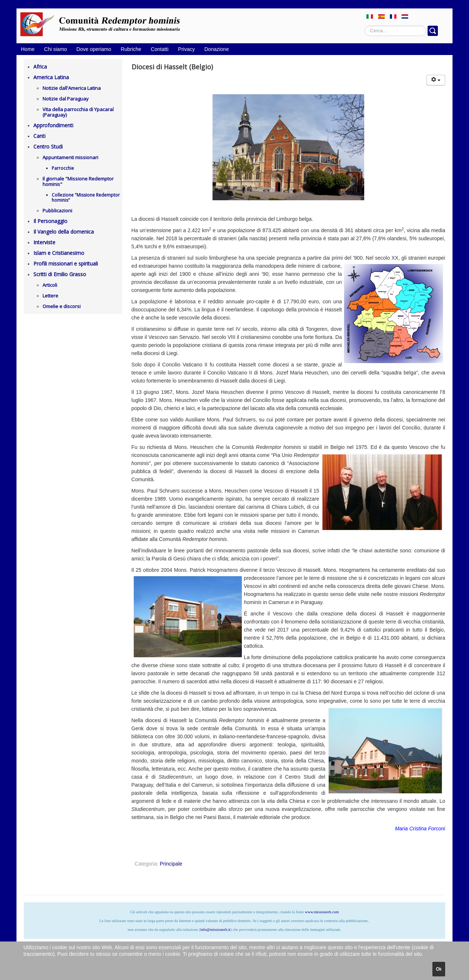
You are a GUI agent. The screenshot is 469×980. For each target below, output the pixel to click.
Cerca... (365, 26)
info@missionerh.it (215, 930)
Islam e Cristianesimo (59, 253)
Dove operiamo (94, 49)
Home (28, 49)
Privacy (187, 49)
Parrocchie (63, 168)
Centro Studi (48, 147)
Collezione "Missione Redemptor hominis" (86, 198)
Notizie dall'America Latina (72, 88)
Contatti (160, 49)
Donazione (217, 49)
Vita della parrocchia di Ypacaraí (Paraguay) (78, 112)
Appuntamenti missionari (70, 157)
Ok (439, 969)
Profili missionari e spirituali (66, 264)
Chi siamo (55, 49)
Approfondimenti (53, 125)
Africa (40, 67)
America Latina (51, 77)
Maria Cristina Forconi (420, 829)
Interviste (44, 242)
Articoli (50, 285)
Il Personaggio (50, 221)
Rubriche (131, 49)
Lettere (50, 296)
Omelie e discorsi (62, 306)
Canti (39, 136)
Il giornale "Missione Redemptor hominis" (78, 181)
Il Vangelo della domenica (64, 232)
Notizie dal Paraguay (66, 99)
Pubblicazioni (57, 211)
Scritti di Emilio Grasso (60, 274)
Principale (171, 864)
